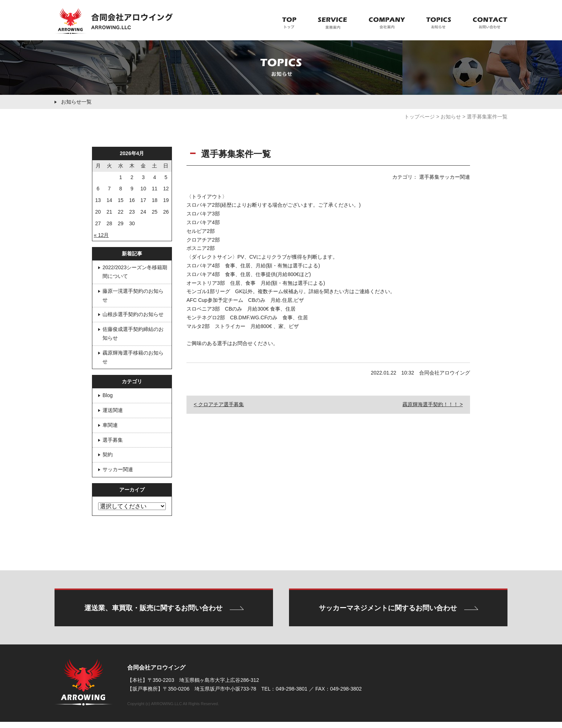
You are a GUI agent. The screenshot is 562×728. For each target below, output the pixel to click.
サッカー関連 (118, 469)
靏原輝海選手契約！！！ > (433, 404)
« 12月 (101, 235)
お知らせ (451, 117)
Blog (108, 395)
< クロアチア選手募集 (219, 404)
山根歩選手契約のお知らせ (133, 314)
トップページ (420, 117)
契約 (108, 454)
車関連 (110, 425)
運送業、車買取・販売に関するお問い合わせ (153, 611)
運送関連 (113, 410)
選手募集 (113, 440)
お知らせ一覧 (76, 102)
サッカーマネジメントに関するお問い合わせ (388, 611)
